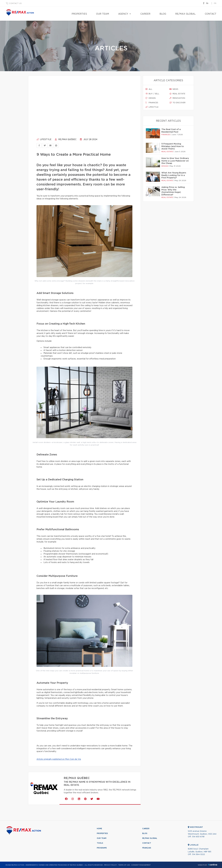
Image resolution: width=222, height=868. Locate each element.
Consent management (141, 865)
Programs (102, 848)
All (149, 89)
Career (145, 14)
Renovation (177, 98)
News (174, 89)
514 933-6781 (198, 837)
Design (151, 98)
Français (147, 848)
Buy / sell (152, 94)
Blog (163, 14)
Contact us (15, 3)
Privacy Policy (111, 865)
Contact (211, 14)
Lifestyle (44, 140)
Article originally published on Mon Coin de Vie (59, 759)
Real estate (177, 94)
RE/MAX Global (185, 14)
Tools (100, 843)
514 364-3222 (198, 854)
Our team (103, 14)
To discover (177, 103)
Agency (123, 14)
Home (99, 829)
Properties (79, 14)
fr (215, 3)
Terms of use (124, 865)
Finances (152, 103)
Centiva (213, 865)
